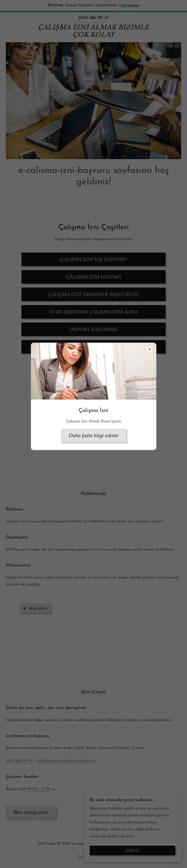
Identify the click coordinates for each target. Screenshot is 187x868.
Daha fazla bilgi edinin (93, 435)
